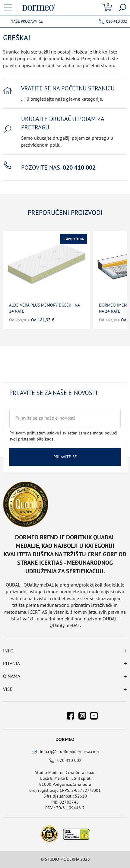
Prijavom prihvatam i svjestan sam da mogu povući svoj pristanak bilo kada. (63, 436)
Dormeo (65, 739)
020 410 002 (117, 21)
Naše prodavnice (27, 21)
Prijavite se (65, 457)
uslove (53, 433)
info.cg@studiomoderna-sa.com (69, 752)
